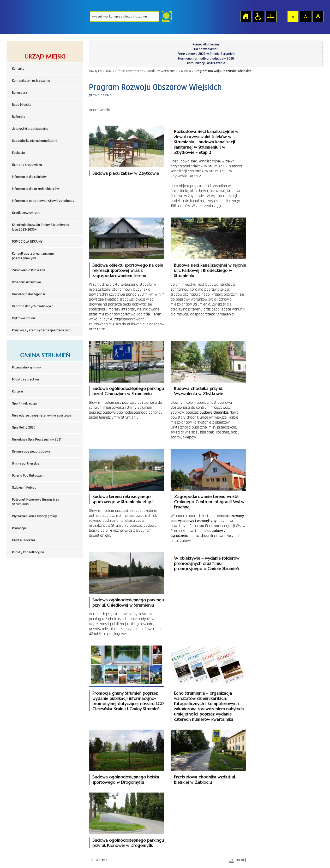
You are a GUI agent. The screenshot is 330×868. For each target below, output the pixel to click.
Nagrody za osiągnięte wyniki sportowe (42, 415)
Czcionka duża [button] (318, 16)
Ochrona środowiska (27, 165)
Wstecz (101, 860)
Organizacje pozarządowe (31, 451)
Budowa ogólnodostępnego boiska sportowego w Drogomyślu (126, 779)
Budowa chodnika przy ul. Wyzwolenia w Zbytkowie (199, 391)
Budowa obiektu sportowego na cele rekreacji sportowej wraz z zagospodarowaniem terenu (128, 270)
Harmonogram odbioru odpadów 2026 (206, 58)
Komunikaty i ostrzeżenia (31, 81)
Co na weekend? (206, 49)
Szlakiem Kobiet (24, 488)
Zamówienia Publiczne (29, 270)
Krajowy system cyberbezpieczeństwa (41, 330)
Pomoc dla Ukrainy (206, 44)
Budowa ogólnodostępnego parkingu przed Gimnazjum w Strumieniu (128, 391)
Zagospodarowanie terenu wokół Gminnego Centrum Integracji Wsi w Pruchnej (209, 502)
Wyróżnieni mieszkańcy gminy (34, 516)
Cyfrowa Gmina (23, 318)
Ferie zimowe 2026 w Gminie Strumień (206, 54)
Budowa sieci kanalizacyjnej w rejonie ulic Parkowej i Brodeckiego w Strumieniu (210, 270)
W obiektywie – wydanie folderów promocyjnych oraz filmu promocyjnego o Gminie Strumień (207, 563)
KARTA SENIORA (24, 540)
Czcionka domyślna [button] (293, 16)
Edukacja (18, 153)
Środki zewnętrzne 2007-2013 (169, 71)
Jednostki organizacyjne (30, 129)
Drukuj (241, 860)
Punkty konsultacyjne (28, 552)
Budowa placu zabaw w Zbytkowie (126, 173)
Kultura (17, 391)
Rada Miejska (22, 105)
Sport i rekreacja (24, 403)
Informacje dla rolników (29, 177)
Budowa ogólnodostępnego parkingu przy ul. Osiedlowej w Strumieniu (128, 602)
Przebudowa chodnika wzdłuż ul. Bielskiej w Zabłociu (205, 779)
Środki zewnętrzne (26, 213)
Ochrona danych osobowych (33, 306)
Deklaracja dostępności (29, 294)
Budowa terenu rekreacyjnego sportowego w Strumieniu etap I (123, 499)
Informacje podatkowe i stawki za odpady (43, 201)
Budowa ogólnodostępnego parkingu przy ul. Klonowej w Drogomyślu (128, 843)
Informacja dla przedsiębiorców (35, 189)
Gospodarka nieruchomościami (35, 141)
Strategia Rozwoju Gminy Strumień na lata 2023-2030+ (41, 227)
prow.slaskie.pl (101, 95)
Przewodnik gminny (26, 367)
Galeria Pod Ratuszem (28, 476)
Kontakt (18, 69)
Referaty (19, 117)
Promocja (19, 528)
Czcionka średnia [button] (305, 16)
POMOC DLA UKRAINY (27, 242)
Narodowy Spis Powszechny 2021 (37, 439)
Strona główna (246, 16)
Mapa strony (271, 16)
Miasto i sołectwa (25, 379)
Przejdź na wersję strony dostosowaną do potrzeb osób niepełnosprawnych (258, 16)
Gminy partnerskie (26, 464)
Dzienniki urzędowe (26, 282)
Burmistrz (20, 93)
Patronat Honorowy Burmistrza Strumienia (36, 502)
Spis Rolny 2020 (24, 427)
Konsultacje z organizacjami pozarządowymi (33, 256)
